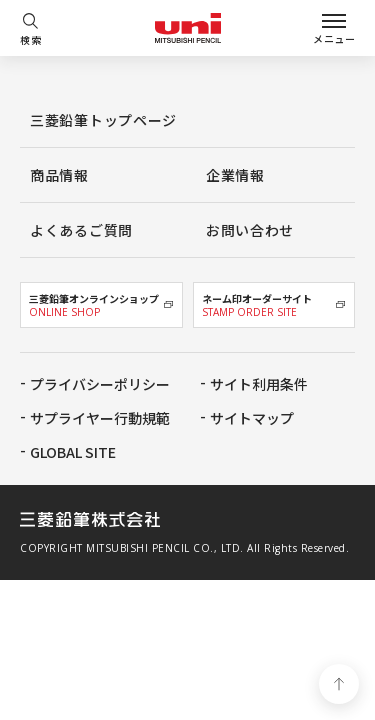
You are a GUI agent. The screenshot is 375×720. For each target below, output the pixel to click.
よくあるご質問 (81, 230)
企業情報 (235, 175)
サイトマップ (252, 418)
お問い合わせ (250, 230)
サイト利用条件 (259, 384)
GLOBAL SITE (73, 452)
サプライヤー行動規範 (100, 418)
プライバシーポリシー (100, 384)
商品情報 (59, 175)
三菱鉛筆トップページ (103, 120)
